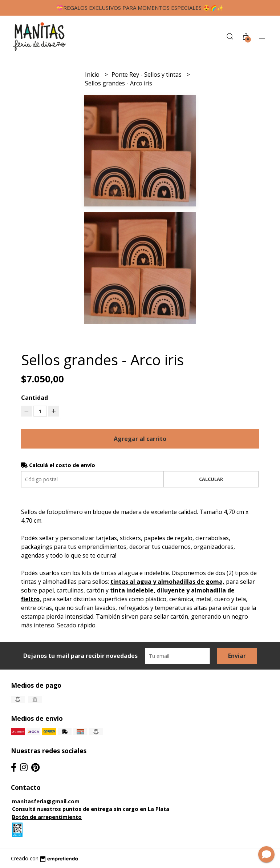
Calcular (211, 479)
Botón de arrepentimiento (47, 817)
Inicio (93, 75)
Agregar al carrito (140, 439)
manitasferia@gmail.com (46, 801)
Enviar (237, 656)
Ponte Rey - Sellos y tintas (147, 75)
